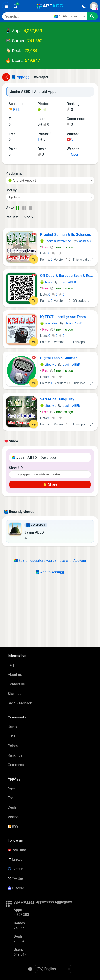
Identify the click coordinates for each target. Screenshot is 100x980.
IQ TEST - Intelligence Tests (63, 317)
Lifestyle (48, 365)
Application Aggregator (54, 902)
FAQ (11, 665)
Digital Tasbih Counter (59, 358)
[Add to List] (34, 259)
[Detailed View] (24, 208)
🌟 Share (50, 484)
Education (49, 323)
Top (11, 798)
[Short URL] (50, 474)
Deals (12, 807)
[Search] (27, 16)
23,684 (31, 51)
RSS (14, 110)
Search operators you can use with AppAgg (50, 561)
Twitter (15, 879)
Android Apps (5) (39, 110)
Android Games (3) (45, 110)
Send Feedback (20, 703)
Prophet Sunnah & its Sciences (66, 234)
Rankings (15, 755)
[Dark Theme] (84, 6)
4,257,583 (33, 31)
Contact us (16, 684)
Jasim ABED (86, 241)
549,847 (32, 60)
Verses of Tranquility (57, 399)
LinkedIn (17, 859)
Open (73, 154)
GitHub (15, 869)
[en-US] (53, 969)
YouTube (17, 850)
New (11, 788)
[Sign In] (94, 6)
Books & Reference (56, 241)
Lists (12, 736)
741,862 (35, 41)
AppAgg (23, 77)
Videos (13, 817)
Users (12, 727)
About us (15, 675)
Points (13, 746)
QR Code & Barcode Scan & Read (67, 276)
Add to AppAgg (50, 572)
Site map (15, 694)
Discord (16, 888)
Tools (46, 282)
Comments (16, 765)
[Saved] (15, 6)
